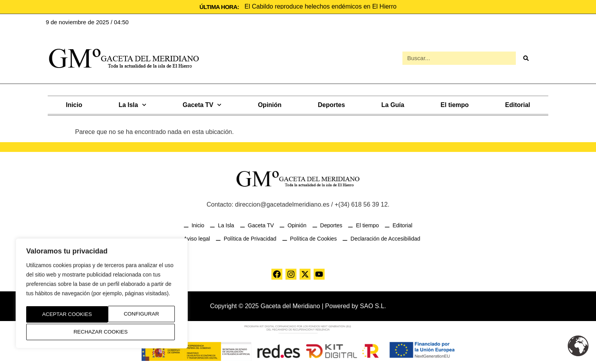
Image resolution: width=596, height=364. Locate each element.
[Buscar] (526, 58)
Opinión (269, 104)
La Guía (393, 104)
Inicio (74, 104)
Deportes (331, 104)
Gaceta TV (202, 104)
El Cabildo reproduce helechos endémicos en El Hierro (320, 6)
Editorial (518, 104)
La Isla (132, 104)
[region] (102, 295)
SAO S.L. (373, 305)
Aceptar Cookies (102, 332)
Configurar (57, 316)
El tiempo (455, 104)
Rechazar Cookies (133, 316)
